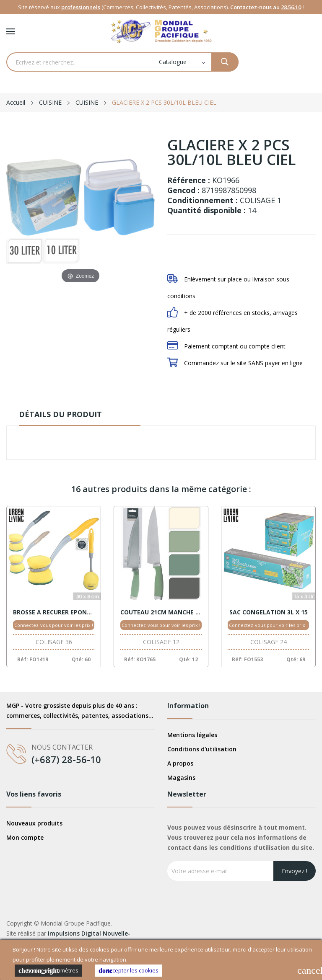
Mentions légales (192, 735)
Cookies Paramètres (48, 971)
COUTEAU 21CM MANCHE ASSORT (161, 612)
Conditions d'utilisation (202, 749)
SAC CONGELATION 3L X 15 (269, 612)
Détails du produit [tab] (60, 414)
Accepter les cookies (129, 971)
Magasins (181, 778)
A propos (180, 763)
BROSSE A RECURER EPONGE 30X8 (54, 612)
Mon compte (25, 837)
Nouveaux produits (34, 823)
